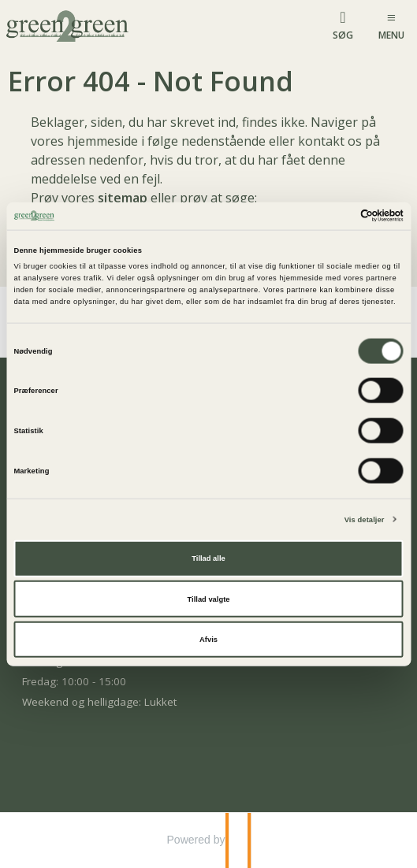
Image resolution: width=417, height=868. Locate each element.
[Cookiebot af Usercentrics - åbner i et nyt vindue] (335, 216)
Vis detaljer (365, 519)
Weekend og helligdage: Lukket (99, 702)
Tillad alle (208, 558)
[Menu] (391, 25)
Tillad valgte (209, 599)
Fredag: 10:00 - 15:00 (74, 681)
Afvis (208, 640)
